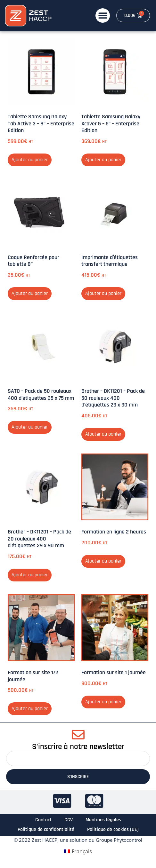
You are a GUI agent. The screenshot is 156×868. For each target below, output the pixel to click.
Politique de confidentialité (46, 829)
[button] (103, 16)
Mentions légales (103, 820)
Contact (43, 820)
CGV (69, 820)
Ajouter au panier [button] (30, 160)
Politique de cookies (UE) (113, 829)
